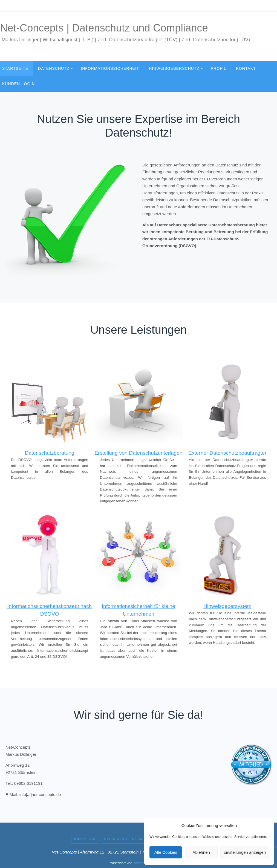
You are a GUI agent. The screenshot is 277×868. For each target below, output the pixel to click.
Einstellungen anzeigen (245, 852)
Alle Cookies (166, 852)
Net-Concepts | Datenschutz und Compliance (104, 28)
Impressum (85, 839)
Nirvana (139, 863)
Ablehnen (201, 852)
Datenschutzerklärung (128, 839)
